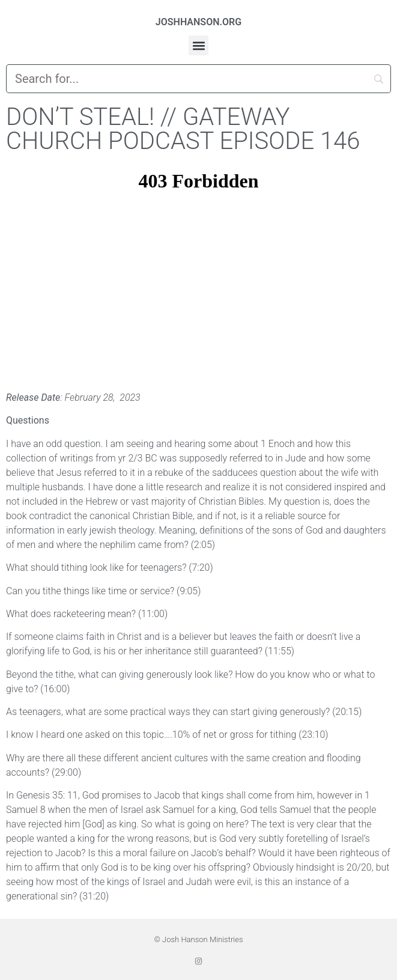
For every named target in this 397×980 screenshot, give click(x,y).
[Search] (198, 79)
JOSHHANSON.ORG (198, 22)
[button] (198, 45)
